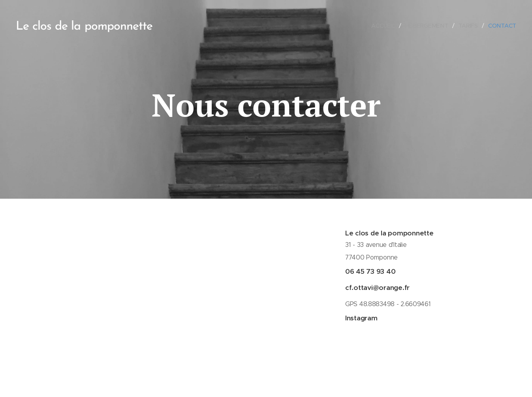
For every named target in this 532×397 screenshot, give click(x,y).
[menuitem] (386, 26)
